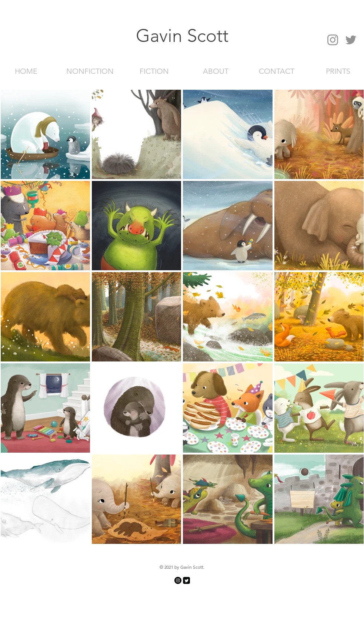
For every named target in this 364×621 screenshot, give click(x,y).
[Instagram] (333, 40)
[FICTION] (154, 71)
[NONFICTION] (90, 71)
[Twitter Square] (186, 580)
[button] (182, 36)
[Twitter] (351, 40)
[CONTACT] (277, 71)
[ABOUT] (216, 71)
